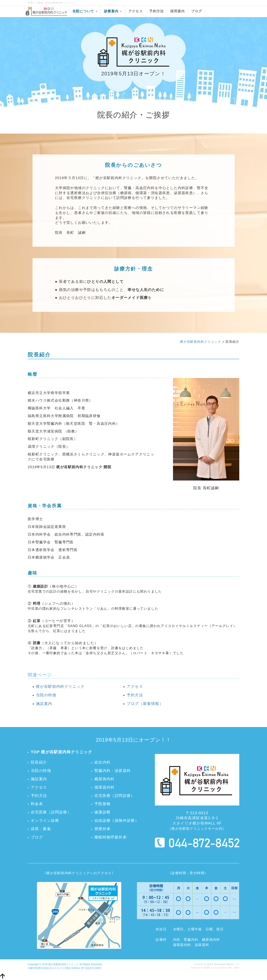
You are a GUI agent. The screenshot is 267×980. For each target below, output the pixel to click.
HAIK (237, 968)
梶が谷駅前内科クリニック (201, 342)
